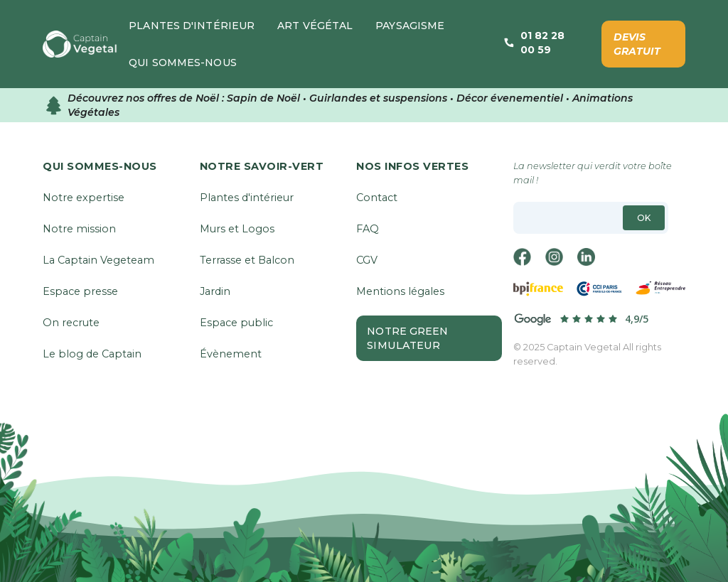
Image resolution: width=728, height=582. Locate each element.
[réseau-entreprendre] (660, 289)
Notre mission (79, 229)
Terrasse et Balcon (247, 260)
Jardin (215, 291)
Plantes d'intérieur (247, 198)
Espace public (236, 323)
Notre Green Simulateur (407, 338)
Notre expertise (84, 198)
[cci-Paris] (599, 289)
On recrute (71, 323)
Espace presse (80, 291)
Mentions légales (400, 291)
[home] (80, 44)
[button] (192, 26)
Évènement (231, 354)
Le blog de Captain (92, 354)
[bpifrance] (538, 289)
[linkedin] (587, 257)
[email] (591, 218)
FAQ (368, 229)
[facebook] (523, 257)
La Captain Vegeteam (98, 260)
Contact (377, 198)
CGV (367, 260)
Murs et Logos (237, 229)
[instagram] (555, 257)
